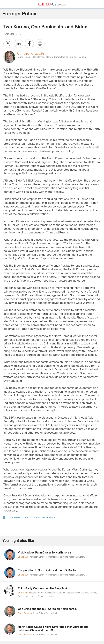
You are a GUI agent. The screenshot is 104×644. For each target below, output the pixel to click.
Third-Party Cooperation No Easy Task (43, 588)
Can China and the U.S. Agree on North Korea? (48, 609)
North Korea (14, 517)
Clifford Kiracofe (31, 53)
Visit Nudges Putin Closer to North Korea (44, 553)
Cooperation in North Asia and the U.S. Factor (47, 570)
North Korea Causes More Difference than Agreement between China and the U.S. (53, 629)
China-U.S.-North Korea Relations (39, 517)
